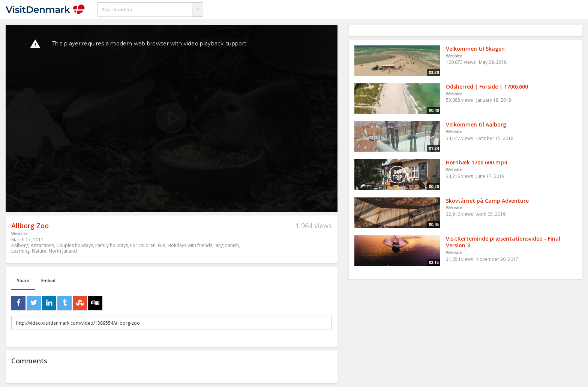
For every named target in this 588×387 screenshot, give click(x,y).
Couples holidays (75, 245)
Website (19, 233)
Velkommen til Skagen (475, 49)
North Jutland (63, 251)
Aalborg (20, 245)
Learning (20, 251)
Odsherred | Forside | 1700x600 (487, 87)
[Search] (198, 9)
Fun (162, 245)
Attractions (42, 245)
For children (143, 245)
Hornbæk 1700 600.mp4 (476, 162)
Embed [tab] (48, 281)
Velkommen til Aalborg (476, 124)
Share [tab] (23, 281)
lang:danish (227, 245)
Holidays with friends (190, 245)
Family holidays (112, 245)
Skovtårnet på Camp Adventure (487, 201)
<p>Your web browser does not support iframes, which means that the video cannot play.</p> (172, 118)
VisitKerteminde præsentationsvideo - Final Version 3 (503, 242)
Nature (39, 251)
